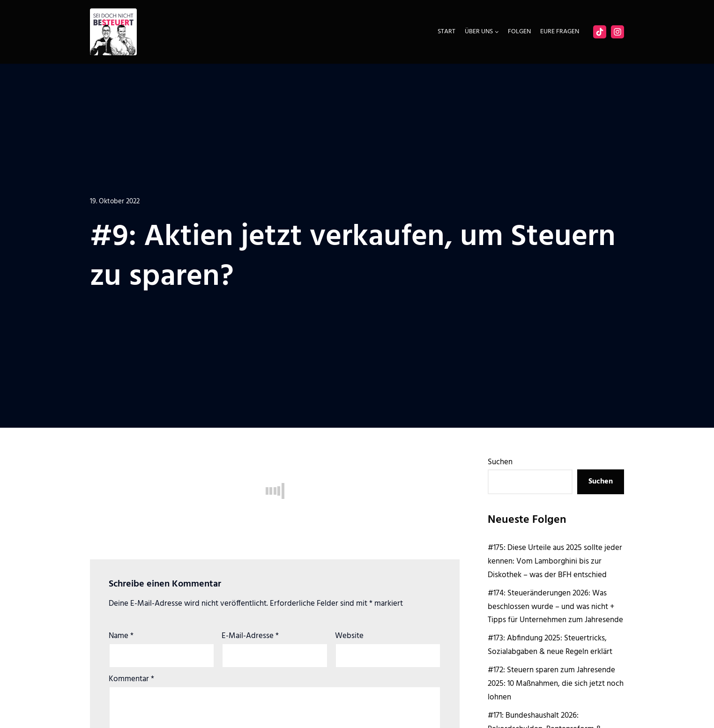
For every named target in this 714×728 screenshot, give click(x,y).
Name (121, 636)
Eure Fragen (560, 32)
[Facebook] (600, 32)
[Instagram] (617, 32)
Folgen (519, 32)
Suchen (500, 462)
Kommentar (131, 679)
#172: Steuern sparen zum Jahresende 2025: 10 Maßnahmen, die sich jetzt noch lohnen (556, 684)
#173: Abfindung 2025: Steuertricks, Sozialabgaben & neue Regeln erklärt (550, 645)
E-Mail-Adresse (250, 636)
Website (349, 636)
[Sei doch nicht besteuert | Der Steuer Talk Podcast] (113, 32)
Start (446, 32)
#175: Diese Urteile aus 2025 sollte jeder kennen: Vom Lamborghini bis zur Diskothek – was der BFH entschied (555, 561)
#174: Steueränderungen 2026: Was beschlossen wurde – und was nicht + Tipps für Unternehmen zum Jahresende (555, 607)
